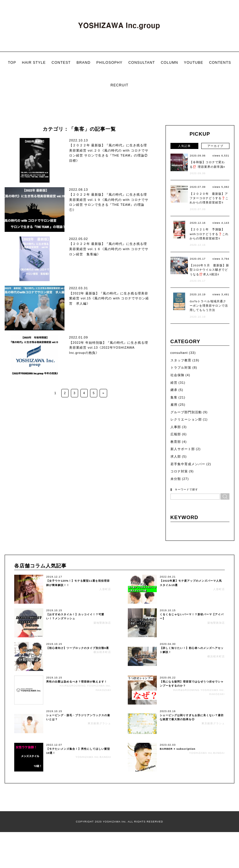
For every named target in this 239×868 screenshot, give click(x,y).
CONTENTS (220, 63)
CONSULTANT (142, 63)
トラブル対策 (181, 439)
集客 (174, 469)
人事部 (176, 498)
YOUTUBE (194, 63)
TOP (12, 63)
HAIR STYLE (34, 63)
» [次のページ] (103, 464)
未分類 (176, 550)
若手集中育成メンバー (188, 535)
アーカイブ (215, 217)
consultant (179, 424)
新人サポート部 (183, 521)
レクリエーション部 (186, 491)
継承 (174, 461)
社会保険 (177, 446)
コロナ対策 (179, 543)
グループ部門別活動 (186, 483)
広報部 (176, 505)
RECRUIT (120, 85)
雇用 (174, 476)
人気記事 (184, 217)
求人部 (176, 528)
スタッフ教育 (181, 432)
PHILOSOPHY (109, 63)
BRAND (83, 63)
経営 (174, 454)
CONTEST (61, 63)
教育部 (176, 513)
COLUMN (169, 63)
